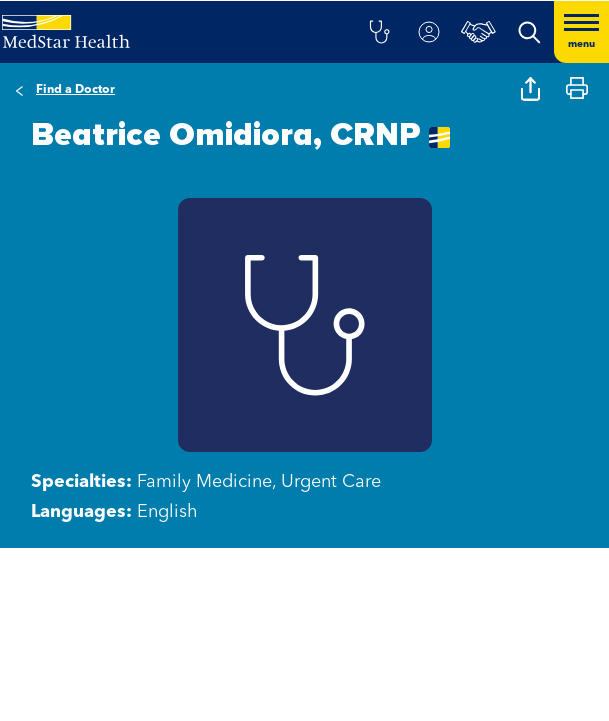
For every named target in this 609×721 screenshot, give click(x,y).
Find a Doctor (75, 90)
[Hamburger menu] (581, 32)
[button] (379, 32)
